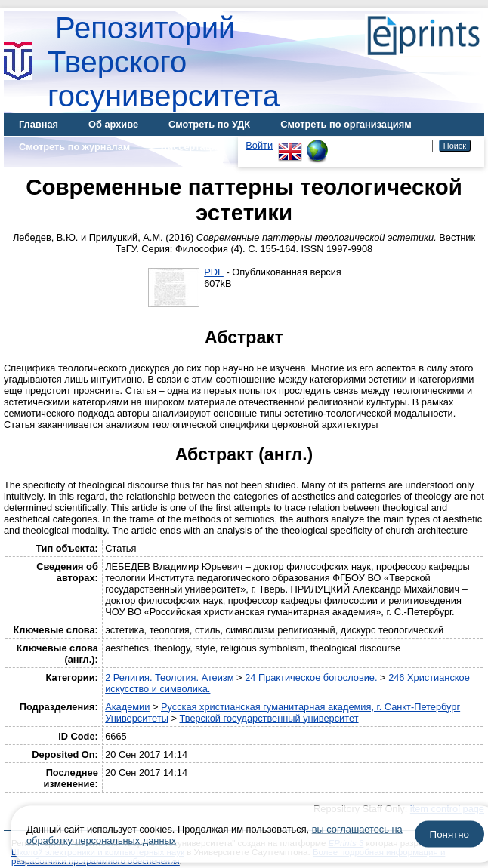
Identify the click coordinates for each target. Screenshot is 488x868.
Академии (127, 707)
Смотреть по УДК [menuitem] (209, 124)
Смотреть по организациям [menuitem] (346, 124)
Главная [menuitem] (39, 124)
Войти (259, 145)
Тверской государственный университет (269, 718)
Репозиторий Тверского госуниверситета (164, 62)
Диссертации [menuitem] (191, 147)
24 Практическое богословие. (311, 677)
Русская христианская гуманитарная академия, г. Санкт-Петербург (310, 707)
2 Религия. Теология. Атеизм (169, 677)
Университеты (137, 718)
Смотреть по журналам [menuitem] (74, 147)
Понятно (449, 834)
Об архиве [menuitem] (113, 124)
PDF (214, 272)
